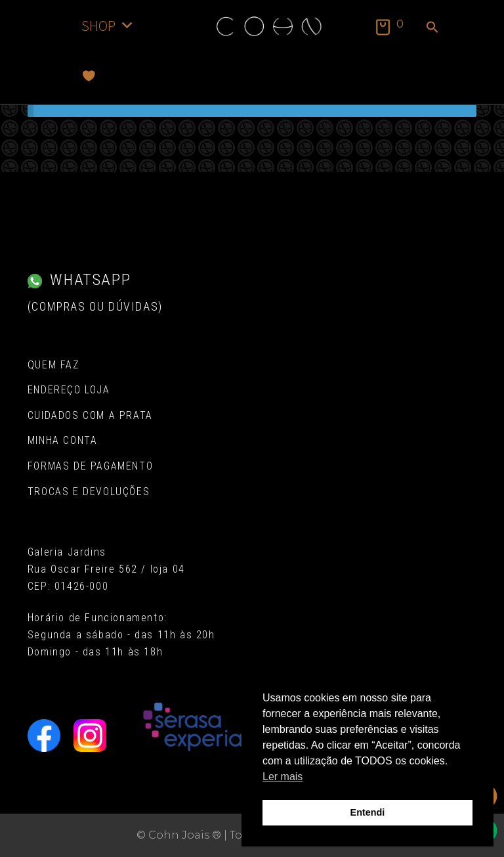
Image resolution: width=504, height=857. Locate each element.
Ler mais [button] (283, 777)
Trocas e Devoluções (89, 492)
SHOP (108, 25)
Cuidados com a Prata (90, 415)
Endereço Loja (69, 390)
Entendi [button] (368, 812)
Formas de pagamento (90, 466)
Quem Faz (53, 365)
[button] (432, 28)
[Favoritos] (89, 76)
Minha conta (63, 440)
